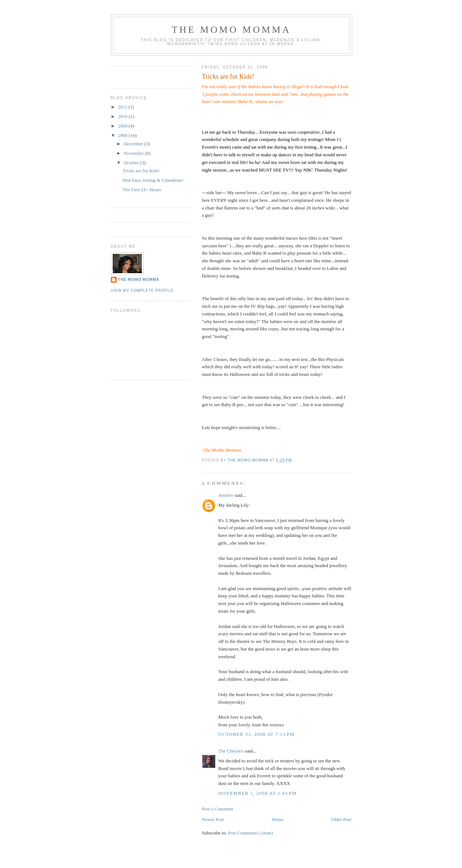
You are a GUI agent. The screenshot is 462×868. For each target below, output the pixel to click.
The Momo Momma (139, 280)
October (132, 163)
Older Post (341, 819)
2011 (123, 107)
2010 (123, 116)
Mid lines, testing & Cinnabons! (153, 180)
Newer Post (213, 819)
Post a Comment (218, 809)
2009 (123, 126)
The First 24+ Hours (142, 190)
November (134, 153)
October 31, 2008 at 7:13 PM (257, 734)
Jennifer (226, 495)
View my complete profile (142, 290)
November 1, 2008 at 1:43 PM (258, 793)
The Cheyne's (231, 751)
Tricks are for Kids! (141, 171)
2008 (123, 135)
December (134, 144)
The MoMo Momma (231, 30)
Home (277, 819)
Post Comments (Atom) (251, 833)
